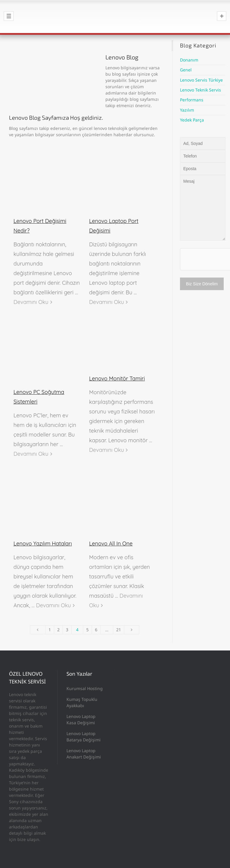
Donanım (189, 60)
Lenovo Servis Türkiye (201, 80)
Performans (192, 100)
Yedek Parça (192, 120)
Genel (186, 70)
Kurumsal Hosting (85, 688)
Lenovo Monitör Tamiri (117, 378)
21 (119, 630)
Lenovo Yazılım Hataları (43, 544)
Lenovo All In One (111, 544)
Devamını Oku (31, 302)
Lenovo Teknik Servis (201, 90)
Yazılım (187, 110)
